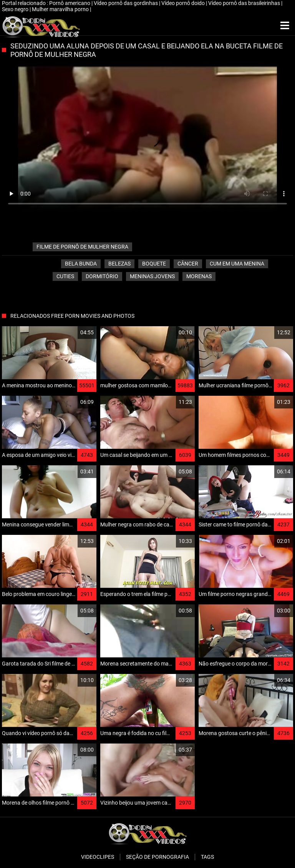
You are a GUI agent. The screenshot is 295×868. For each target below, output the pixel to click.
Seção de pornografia (157, 857)
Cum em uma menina (237, 264)
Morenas (199, 276)
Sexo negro (16, 9)
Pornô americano (70, 3)
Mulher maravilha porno (61, 9)
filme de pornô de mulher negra (82, 247)
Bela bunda (81, 264)
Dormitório (102, 276)
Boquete (154, 264)
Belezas (119, 264)
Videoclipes (98, 857)
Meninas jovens (152, 276)
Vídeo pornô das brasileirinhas (245, 3)
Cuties (65, 276)
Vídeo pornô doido (184, 3)
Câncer (188, 264)
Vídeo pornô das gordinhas (126, 3)
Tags (207, 857)
